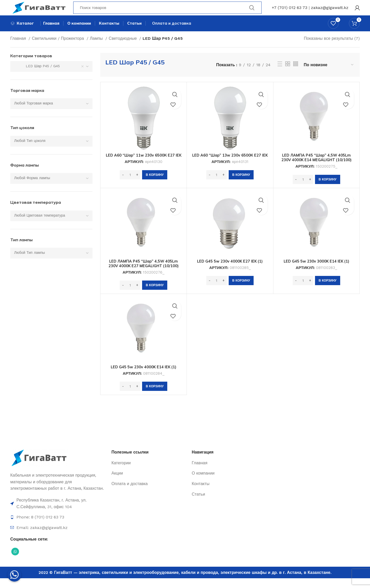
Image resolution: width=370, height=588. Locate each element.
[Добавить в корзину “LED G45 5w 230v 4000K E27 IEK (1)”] (241, 290)
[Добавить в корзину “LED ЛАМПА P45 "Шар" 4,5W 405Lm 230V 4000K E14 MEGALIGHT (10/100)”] (327, 189)
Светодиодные (123, 48)
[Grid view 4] (296, 74)
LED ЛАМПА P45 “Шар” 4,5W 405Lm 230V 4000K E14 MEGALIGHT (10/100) (316, 167)
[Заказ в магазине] (329, 75)
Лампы (97, 48)
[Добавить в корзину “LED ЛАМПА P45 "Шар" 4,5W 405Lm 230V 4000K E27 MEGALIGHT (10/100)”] (155, 295)
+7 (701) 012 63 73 (290, 11)
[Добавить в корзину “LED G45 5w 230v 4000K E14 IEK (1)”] (155, 396)
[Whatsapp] (14, 575)
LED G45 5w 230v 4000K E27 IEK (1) (230, 271)
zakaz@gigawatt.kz (330, 11)
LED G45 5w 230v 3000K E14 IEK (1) (316, 271)
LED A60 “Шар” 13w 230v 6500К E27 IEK (230, 167)
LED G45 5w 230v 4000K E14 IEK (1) (144, 377)
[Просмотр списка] (280, 74)
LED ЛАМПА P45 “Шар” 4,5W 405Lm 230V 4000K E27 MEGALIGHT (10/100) (144, 273)
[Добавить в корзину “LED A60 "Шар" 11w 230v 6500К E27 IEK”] (155, 189)
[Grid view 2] (288, 74)
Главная (19, 48)
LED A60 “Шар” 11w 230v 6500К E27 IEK (144, 167)
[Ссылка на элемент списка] (58, 513)
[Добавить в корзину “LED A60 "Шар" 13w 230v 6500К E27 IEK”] (241, 189)
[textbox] (34, 113)
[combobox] (51, 76)
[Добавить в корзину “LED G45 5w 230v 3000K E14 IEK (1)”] (327, 290)
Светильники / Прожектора (59, 48)
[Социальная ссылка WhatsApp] (15, 561)
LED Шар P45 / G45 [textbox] (37, 76)
